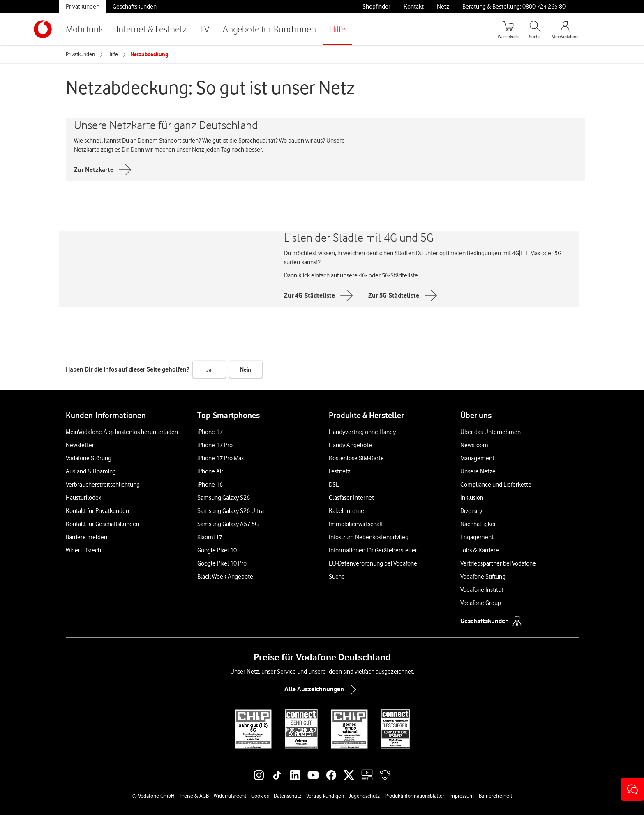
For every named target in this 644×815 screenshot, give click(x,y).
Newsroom (474, 445)
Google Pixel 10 (217, 550)
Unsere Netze (478, 471)
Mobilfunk (84, 29)
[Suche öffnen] (535, 29)
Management (477, 458)
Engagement (477, 537)
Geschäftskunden (135, 7)
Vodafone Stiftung (483, 577)
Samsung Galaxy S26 (224, 498)
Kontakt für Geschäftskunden (103, 524)
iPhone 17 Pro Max (220, 458)
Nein (246, 369)
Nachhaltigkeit (479, 524)
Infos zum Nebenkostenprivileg (369, 537)
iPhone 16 (210, 485)
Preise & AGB (194, 796)
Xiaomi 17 (210, 537)
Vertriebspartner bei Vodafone (498, 563)
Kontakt (414, 7)
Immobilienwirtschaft (356, 524)
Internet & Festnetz (151, 29)
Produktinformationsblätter (414, 796)
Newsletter (80, 445)
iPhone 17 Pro (215, 445)
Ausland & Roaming (91, 471)
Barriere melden (87, 537)
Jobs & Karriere (480, 550)
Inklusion (472, 498)
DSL (334, 485)
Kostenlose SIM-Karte (356, 458)
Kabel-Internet (347, 511)
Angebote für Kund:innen (269, 29)
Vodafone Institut (482, 590)
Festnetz (340, 471)
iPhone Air (210, 471)
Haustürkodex (83, 498)
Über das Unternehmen (491, 432)
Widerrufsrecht (84, 550)
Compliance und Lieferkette (496, 485)
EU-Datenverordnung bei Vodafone (373, 563)
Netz (443, 7)
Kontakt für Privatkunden (97, 511)
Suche (337, 577)
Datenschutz (287, 796)
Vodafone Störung (89, 458)
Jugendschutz (364, 796)
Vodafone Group (481, 603)
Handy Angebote (350, 445)
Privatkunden (83, 7)
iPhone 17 (210, 432)
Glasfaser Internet (351, 498)
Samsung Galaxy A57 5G (228, 524)
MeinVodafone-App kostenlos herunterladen (122, 432)
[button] (632, 789)
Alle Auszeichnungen (322, 690)
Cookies (260, 796)
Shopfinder (376, 7)
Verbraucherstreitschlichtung (103, 485)
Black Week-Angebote (225, 577)
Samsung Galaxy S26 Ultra (231, 511)
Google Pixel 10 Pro (222, 563)
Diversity (471, 511)
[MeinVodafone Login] (565, 29)
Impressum (462, 796)
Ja (209, 369)
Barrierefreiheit (495, 796)
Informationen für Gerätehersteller (373, 550)
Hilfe (337, 29)
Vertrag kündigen (325, 796)
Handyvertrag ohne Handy (362, 432)
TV (205, 29)
